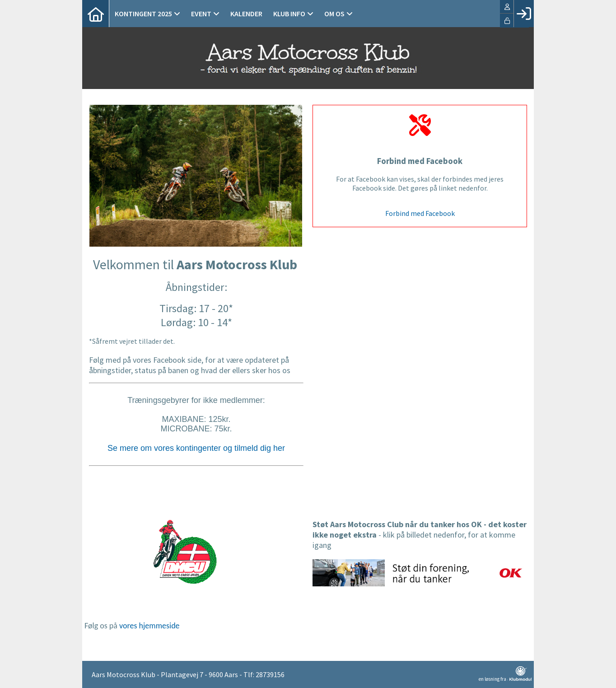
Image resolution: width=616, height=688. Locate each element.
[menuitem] (96, 14)
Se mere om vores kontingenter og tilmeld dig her (196, 448)
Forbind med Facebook (420, 213)
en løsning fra (505, 674)
